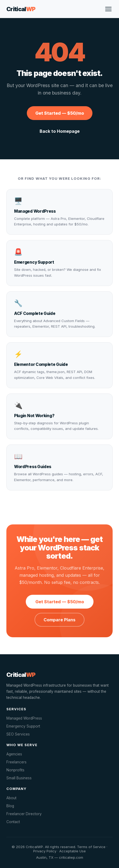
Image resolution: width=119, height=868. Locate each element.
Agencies (14, 754)
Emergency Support (23, 726)
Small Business (19, 778)
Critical (21, 9)
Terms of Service (91, 847)
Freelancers (16, 762)
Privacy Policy (45, 851)
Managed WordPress (24, 718)
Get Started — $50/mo (60, 113)
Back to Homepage (60, 131)
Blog (10, 806)
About (11, 798)
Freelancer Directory (24, 814)
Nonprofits (15, 770)
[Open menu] (108, 9)
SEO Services (18, 734)
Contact (13, 822)
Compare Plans (59, 620)
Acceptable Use (73, 851)
